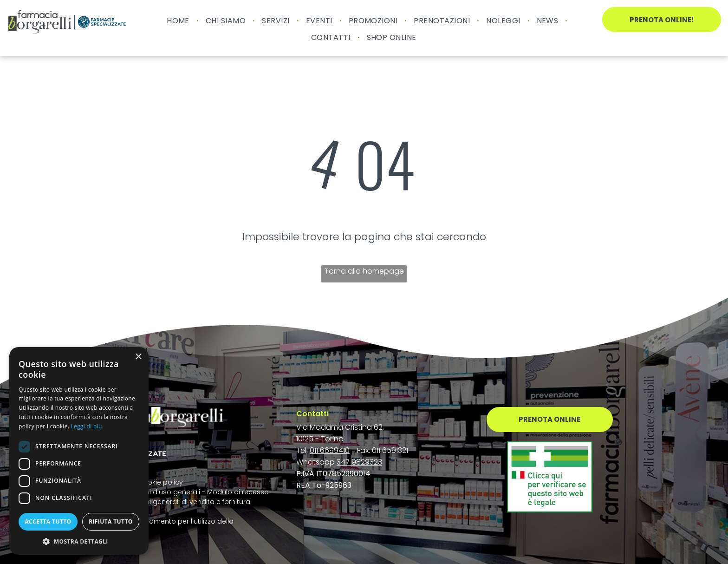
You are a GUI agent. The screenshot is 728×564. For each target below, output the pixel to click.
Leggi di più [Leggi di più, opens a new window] (87, 426)
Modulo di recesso (238, 492)
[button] (79, 541)
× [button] (138, 357)
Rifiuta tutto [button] (111, 521)
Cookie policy (160, 482)
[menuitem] (179, 21)
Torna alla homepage (364, 271)
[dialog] (79, 451)
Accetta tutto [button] (48, 521)
